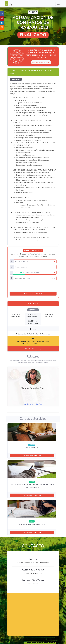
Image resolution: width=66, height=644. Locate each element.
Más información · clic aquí (41, 62)
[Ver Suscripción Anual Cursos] (17, 56)
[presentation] (33, 286)
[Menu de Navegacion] (58, 4)
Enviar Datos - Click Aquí (33, 294)
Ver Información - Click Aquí (32, 456)
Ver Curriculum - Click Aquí (33, 404)
